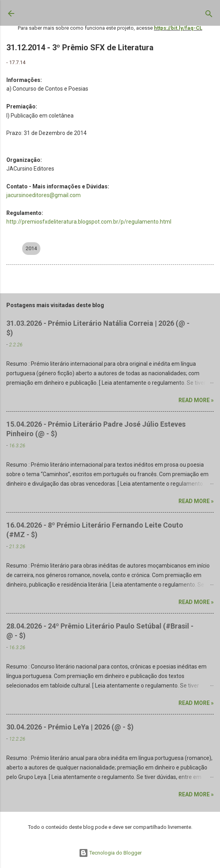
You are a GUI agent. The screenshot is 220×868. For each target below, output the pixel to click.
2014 (31, 248)
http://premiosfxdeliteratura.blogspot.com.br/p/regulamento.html (89, 222)
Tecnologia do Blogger (110, 853)
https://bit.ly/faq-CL (178, 28)
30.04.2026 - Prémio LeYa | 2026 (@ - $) (70, 727)
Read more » (196, 400)
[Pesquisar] (209, 15)
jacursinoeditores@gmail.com (44, 195)
